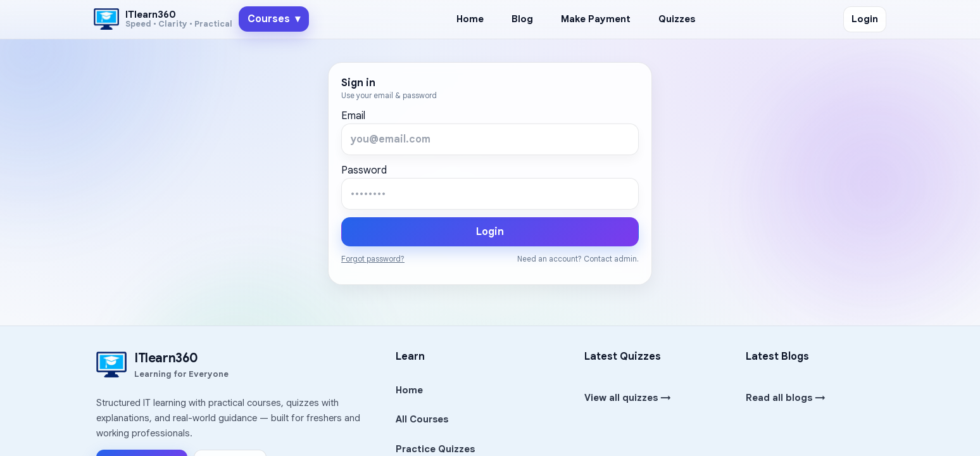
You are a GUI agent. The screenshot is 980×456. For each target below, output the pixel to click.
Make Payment (596, 19)
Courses (274, 19)
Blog (522, 19)
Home (470, 19)
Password (364, 170)
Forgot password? (373, 259)
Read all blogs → (786, 398)
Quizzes (677, 19)
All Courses (422, 419)
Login (865, 19)
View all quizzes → (628, 398)
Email (353, 116)
